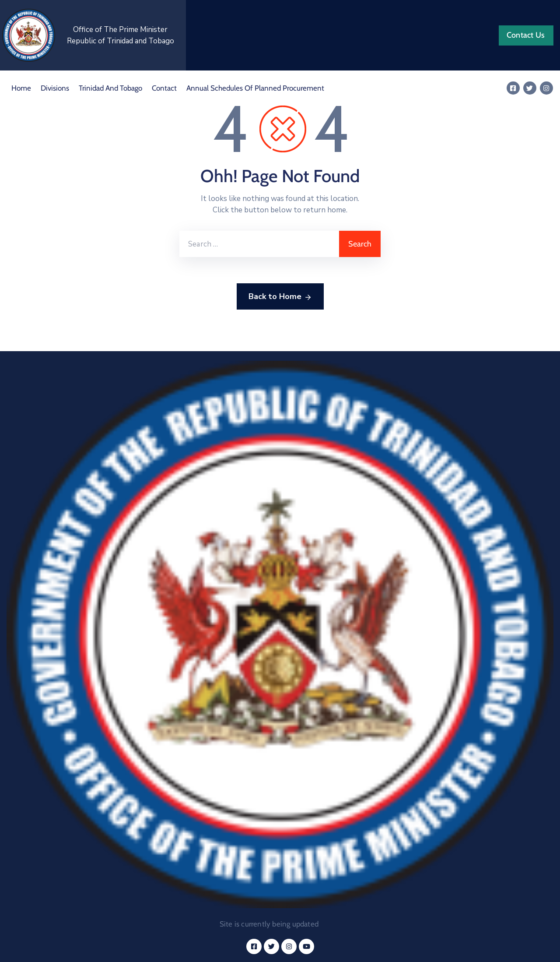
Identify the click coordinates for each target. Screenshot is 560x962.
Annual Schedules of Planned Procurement (255, 88)
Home (21, 88)
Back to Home (280, 297)
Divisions (55, 88)
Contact (164, 88)
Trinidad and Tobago (110, 88)
